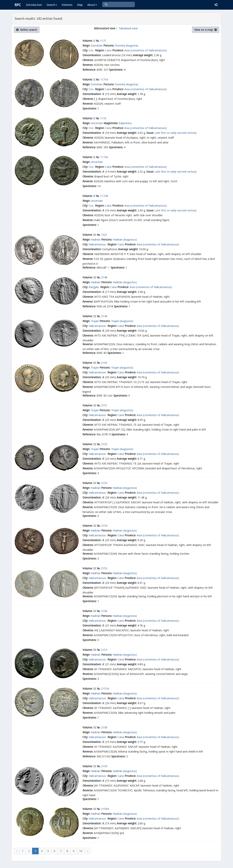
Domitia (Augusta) (127, 45)
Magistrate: (111, 123)
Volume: (88, 41)
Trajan (95, 321)
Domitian (97, 45)
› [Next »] (88, 851)
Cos (91, 50)
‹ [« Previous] (17, 851)
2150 (104, 363)
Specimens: (116, 70)
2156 (104, 611)
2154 (104, 526)
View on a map (206, 30)
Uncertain (97, 123)
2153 (104, 483)
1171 (103, 41)
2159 (104, 766)
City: (85, 50)
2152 (104, 444)
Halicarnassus (98, 244)
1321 (104, 235)
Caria (108, 50)
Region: (100, 50)
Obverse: (88, 60)
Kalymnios (125, 123)
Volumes (67, 5)
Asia (127, 50)
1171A (104, 79)
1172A (104, 157)
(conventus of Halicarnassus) (149, 50)
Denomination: (92, 55)
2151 (104, 405)
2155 (104, 568)
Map (80, 5)
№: (98, 41)
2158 (104, 727)
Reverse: (88, 65)
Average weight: (143, 55)
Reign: (86, 45)
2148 (104, 277)
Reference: (89, 70)
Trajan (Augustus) (122, 321)
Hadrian (96, 239)
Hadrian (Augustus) (125, 239)
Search (52, 5)
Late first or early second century (176, 133)
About (92, 5)
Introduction (34, 5)
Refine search (27, 30)
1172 (103, 118)
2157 (104, 650)
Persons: (109, 45)
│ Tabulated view (126, 28)
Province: (118, 50)
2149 (104, 316)
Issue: (150, 133)
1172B (104, 196)
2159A (105, 809)
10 (81, 851)
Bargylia (94, 287)
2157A (105, 689)
